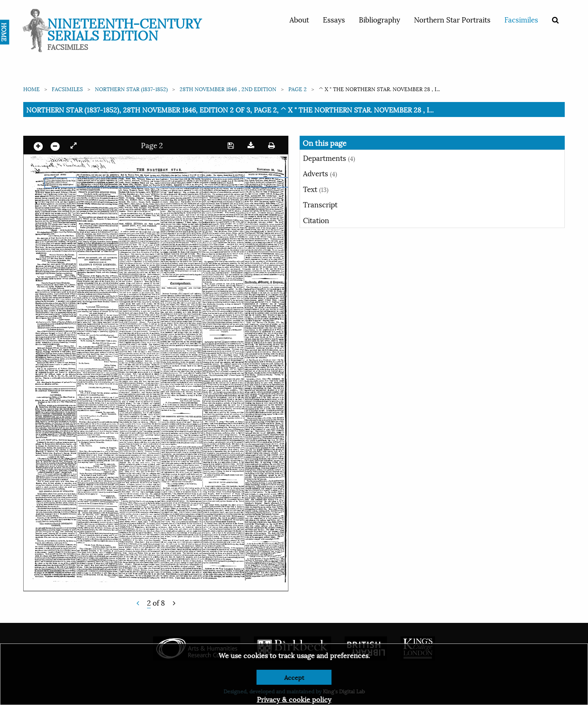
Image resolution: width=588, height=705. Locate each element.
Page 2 (298, 89)
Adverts (320, 173)
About (299, 19)
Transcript (320, 204)
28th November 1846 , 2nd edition (228, 89)
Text (316, 189)
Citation (316, 220)
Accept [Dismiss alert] (294, 677)
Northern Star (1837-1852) (131, 89)
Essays (334, 19)
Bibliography (379, 19)
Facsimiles (521, 19)
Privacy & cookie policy (294, 699)
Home (31, 89)
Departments (329, 157)
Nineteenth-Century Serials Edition (124, 28)
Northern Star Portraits (452, 19)
